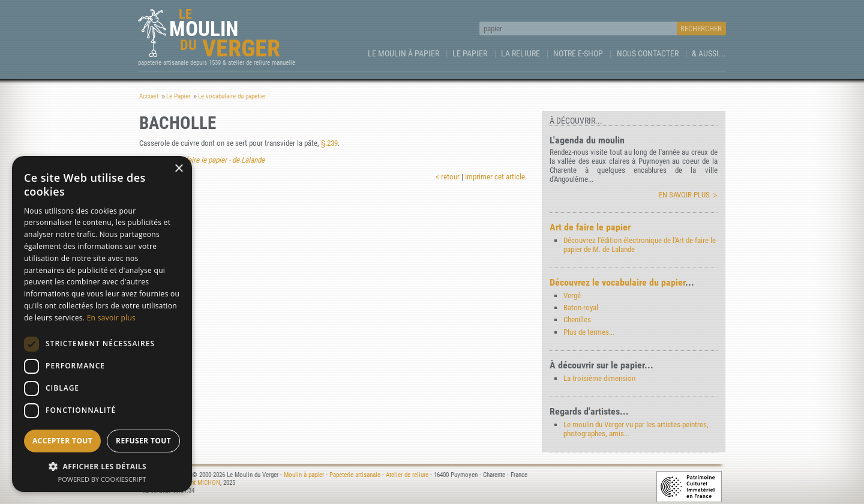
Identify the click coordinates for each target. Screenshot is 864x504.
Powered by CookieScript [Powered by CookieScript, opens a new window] (102, 479)
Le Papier (470, 53)
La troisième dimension (599, 378)
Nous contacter (648, 53)
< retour (448, 177)
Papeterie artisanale (355, 475)
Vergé (572, 295)
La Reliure (520, 53)
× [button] (178, 169)
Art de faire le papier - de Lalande (215, 160)
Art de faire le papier (590, 227)
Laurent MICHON (199, 483)
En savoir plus (684, 195)
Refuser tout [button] (143, 441)
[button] (102, 466)
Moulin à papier (304, 475)
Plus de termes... (589, 332)
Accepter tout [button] (62, 441)
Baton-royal (581, 307)
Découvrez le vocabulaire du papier (617, 282)
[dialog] (102, 324)
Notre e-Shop (578, 53)
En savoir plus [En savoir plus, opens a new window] (111, 318)
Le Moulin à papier (403, 53)
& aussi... (709, 53)
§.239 (329, 143)
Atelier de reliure (407, 475)
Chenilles (577, 319)
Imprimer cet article (495, 177)
